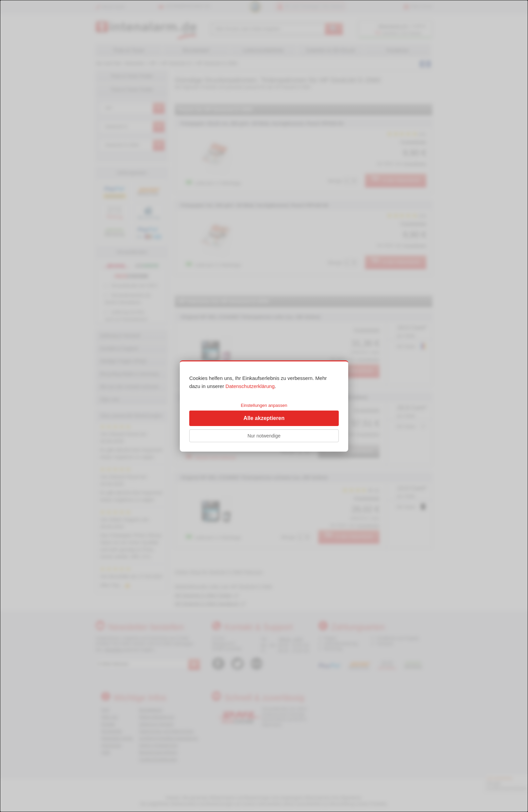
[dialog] (264, 406)
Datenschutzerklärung (250, 386)
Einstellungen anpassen (264, 405)
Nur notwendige (264, 436)
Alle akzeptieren (264, 418)
